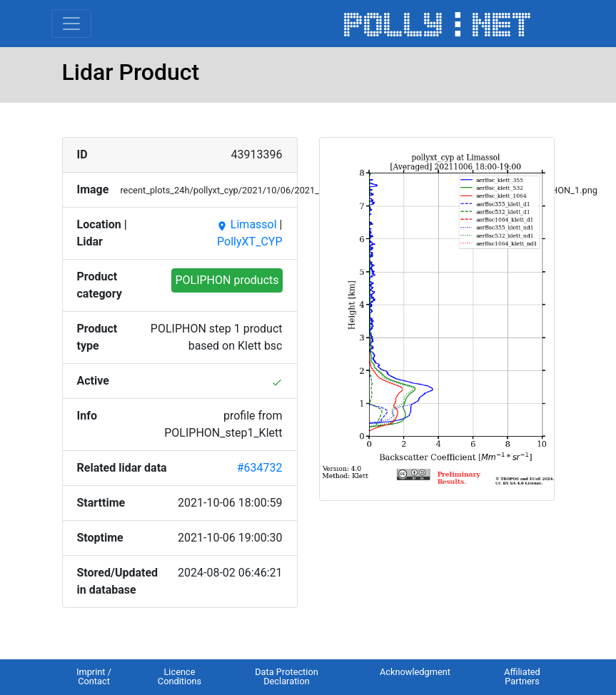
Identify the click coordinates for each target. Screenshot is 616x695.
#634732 (260, 468)
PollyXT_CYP (249, 242)
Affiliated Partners (522, 676)
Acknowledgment (415, 672)
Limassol (247, 224)
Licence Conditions (180, 676)
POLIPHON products (227, 280)
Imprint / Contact (94, 676)
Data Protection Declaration (287, 676)
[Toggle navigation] (71, 24)
